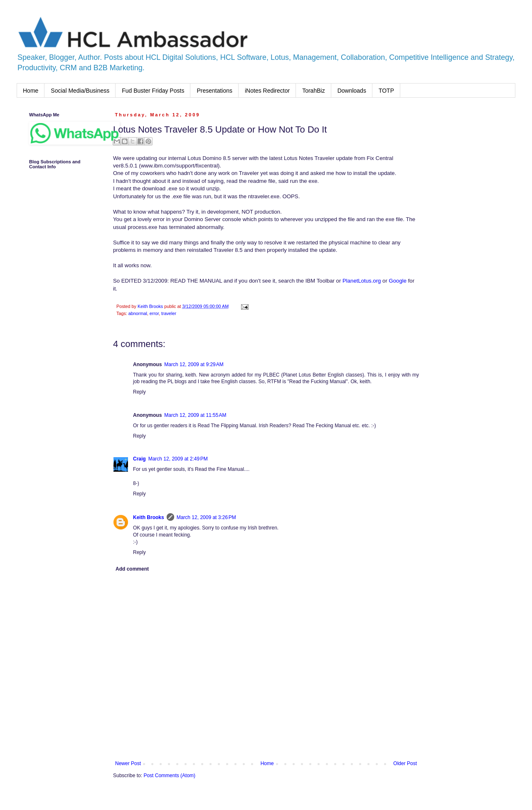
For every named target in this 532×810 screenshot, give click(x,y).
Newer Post (128, 763)
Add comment (132, 569)
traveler (169, 313)
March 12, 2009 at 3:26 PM (206, 517)
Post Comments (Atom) (169, 776)
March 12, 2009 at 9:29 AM (194, 364)
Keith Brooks (149, 517)
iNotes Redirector (267, 91)
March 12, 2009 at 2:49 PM (178, 459)
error (154, 313)
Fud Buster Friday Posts (153, 91)
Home (31, 91)
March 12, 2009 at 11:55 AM (195, 415)
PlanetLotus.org (362, 281)
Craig (139, 459)
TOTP (386, 91)
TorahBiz (313, 91)
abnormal (138, 313)
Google (398, 281)
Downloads (352, 91)
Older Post (405, 763)
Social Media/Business (80, 91)
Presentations (214, 91)
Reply (139, 392)
